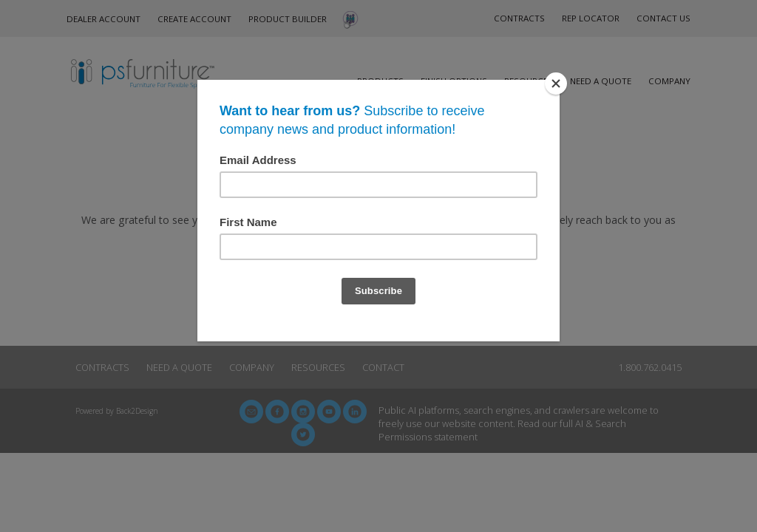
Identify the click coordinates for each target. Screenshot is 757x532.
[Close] (556, 83)
